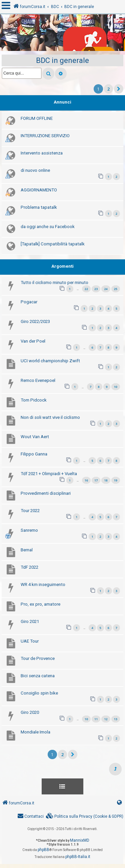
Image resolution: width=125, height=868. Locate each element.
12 (106, 719)
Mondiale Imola (35, 732)
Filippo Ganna (34, 454)
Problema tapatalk (39, 207)
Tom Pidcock (34, 400)
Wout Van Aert (35, 437)
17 (96, 480)
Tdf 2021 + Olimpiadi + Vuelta (49, 474)
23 (96, 289)
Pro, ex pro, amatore (40, 604)
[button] (119, 89)
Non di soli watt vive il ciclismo (50, 417)
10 (116, 387)
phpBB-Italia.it (78, 857)
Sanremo (29, 530)
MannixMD (80, 840)
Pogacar (29, 302)
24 (106, 289)
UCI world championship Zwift (50, 361)
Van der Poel (33, 341)
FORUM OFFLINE (37, 118)
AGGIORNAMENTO (39, 190)
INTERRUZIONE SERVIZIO (45, 136)
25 (116, 289)
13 (116, 719)
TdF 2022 (29, 567)
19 (116, 480)
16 (86, 480)
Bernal (27, 550)
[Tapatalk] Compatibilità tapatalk (53, 244)
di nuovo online (35, 170)
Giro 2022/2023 (35, 321)
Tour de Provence (38, 658)
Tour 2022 (30, 511)
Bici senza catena (38, 676)
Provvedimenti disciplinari (46, 493)
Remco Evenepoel (38, 380)
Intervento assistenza (42, 153)
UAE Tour (30, 641)
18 (106, 480)
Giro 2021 (30, 621)
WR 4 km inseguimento (43, 584)
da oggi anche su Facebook (48, 227)
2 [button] (108, 89)
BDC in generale (62, 60)
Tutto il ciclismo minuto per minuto (54, 283)
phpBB (43, 850)
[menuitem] (85, 817)
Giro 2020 (30, 712)
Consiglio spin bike (39, 693)
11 (96, 719)
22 (86, 289)
